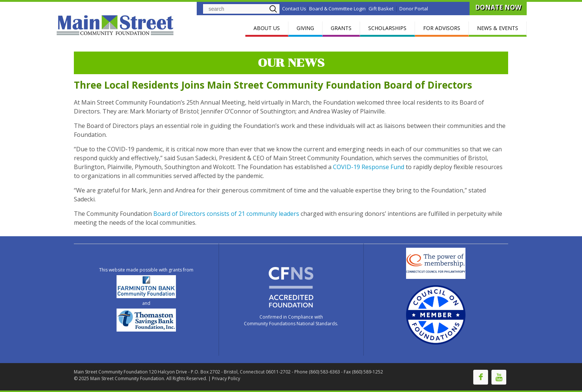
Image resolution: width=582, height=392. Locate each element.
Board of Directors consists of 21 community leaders (226, 214)
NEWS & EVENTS (498, 28)
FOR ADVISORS (442, 28)
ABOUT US (267, 28)
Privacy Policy (226, 378)
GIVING (305, 28)
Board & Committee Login (337, 9)
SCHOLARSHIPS (387, 28)
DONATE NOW (498, 7)
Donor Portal (414, 9)
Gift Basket (381, 9)
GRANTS (341, 28)
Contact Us (294, 9)
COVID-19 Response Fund (369, 167)
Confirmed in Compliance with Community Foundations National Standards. (291, 320)
